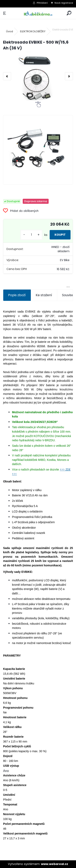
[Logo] (38, 13)
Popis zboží (17, 295)
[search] (69, 13)
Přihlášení (42, 3)
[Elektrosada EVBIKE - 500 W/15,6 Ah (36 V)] (38, 76)
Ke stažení (44, 295)
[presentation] (7, 76)
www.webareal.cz (55, 864)
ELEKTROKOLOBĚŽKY (33, 31)
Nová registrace (64, 3)
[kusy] (31, 235)
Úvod (10, 31)
